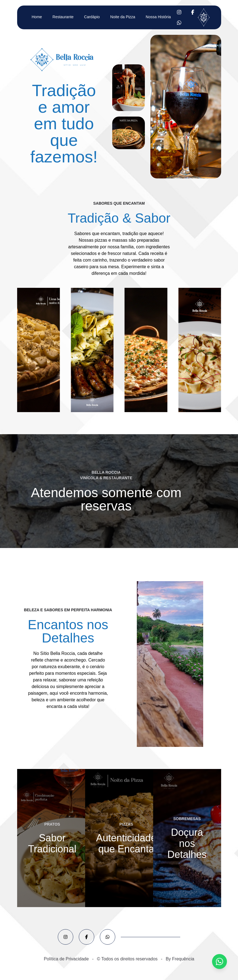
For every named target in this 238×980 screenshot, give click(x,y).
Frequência (183, 959)
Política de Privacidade (66, 959)
